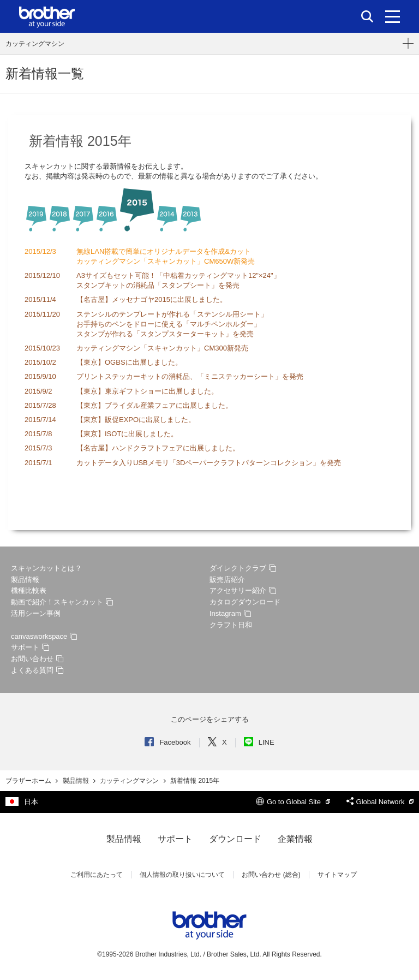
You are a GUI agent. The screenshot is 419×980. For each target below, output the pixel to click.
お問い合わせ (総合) (271, 875)
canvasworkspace (44, 636)
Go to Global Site (293, 802)
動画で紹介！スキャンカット (62, 602)
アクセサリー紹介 (243, 590)
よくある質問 (37, 670)
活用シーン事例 (36, 613)
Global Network (380, 802)
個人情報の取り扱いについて (182, 875)
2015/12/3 (40, 251)
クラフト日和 (231, 625)
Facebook (167, 742)
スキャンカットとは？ (46, 568)
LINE (259, 742)
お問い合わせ (37, 659)
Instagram (230, 613)
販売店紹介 (227, 580)
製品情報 (25, 580)
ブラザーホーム (29, 781)
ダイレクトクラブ (243, 568)
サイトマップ (337, 875)
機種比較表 (29, 590)
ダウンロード (235, 839)
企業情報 (295, 839)
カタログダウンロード (245, 602)
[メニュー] (393, 16)
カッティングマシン (35, 44)
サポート (30, 647)
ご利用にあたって (97, 875)
